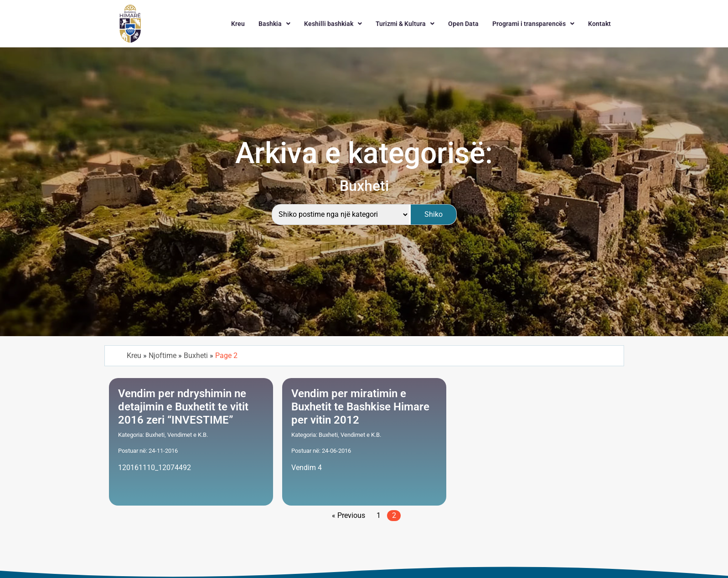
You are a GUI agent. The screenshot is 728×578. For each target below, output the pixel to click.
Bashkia (274, 24)
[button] (274, 24)
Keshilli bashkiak (333, 24)
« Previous (349, 515)
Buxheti (196, 355)
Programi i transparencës (533, 24)
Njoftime (163, 355)
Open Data (463, 24)
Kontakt (599, 24)
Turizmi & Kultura (405, 24)
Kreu (238, 24)
